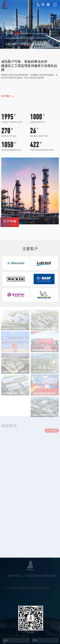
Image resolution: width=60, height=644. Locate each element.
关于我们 (6, 96)
